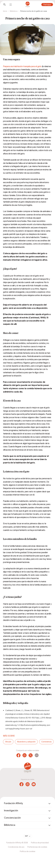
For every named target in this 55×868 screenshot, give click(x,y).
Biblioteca (14, 11)
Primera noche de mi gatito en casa (34, 11)
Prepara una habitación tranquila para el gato (22, 66)
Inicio (5, 11)
